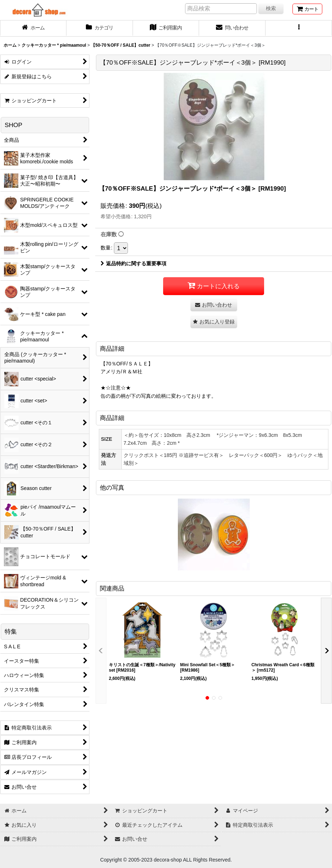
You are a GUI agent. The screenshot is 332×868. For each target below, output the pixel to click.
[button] (299, 28)
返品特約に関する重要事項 (133, 263)
